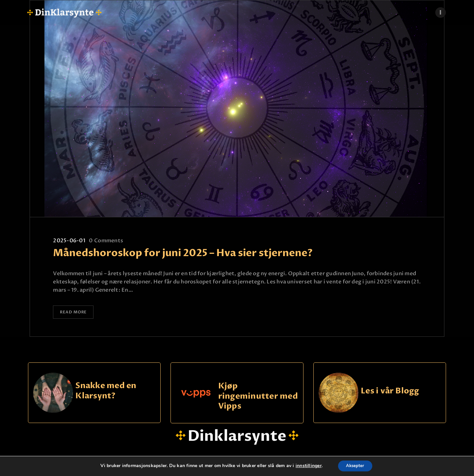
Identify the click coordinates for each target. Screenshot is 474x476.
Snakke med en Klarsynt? (106, 392)
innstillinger (306, 466)
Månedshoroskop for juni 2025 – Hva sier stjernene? (183, 253)
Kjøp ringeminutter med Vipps (258, 397)
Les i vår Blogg (390, 392)
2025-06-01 (69, 241)
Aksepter (355, 466)
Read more (77, 313)
